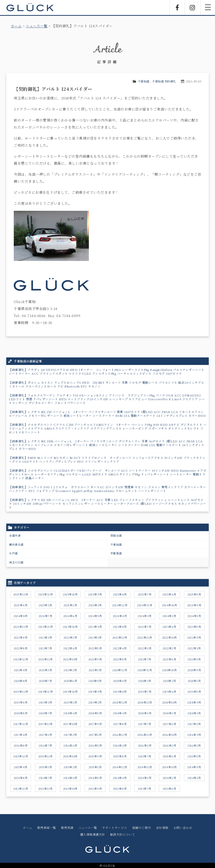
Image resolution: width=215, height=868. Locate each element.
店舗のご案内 (142, 828)
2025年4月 (21, 605)
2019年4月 (21, 702)
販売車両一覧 (47, 828)
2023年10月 (70, 627)
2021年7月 (145, 659)
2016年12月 (120, 735)
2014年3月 (145, 778)
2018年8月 (21, 713)
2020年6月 (70, 681)
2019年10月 (70, 692)
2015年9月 (95, 756)
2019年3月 (45, 702)
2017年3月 (46, 735)
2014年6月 (70, 778)
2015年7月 (145, 756)
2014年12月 (120, 767)
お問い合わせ (183, 828)
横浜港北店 (16, 544)
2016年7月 (45, 745)
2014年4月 (120, 778)
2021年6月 (170, 659)
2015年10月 (70, 756)
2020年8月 (21, 681)
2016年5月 (95, 745)
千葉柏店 (144, 81)
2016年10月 (170, 735)
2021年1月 (95, 670)
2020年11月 (145, 670)
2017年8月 (120, 724)
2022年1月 (194, 648)
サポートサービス (115, 828)
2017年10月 (70, 724)
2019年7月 (145, 692)
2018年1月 (194, 713)
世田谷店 (116, 535)
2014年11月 (145, 767)
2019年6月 (169, 692)
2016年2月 (170, 745)
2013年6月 (170, 789)
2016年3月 (145, 745)
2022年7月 (45, 648)
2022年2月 (170, 648)
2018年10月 (170, 702)
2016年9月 (194, 735)
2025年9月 (95, 594)
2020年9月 (194, 670)
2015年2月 (70, 767)
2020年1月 (194, 681)
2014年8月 (21, 778)
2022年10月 (170, 637)
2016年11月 (145, 735)
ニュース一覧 (37, 26)
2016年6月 (70, 745)
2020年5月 (95, 681)
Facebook (177, 8)
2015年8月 (120, 756)
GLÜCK (30, 8)
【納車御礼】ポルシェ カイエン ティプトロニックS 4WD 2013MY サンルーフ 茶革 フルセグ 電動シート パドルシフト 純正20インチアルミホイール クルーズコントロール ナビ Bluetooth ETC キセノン (106, 384)
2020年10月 (169, 670)
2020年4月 (120, 681)
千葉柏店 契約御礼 (164, 81)
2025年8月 (120, 594)
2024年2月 (169, 616)
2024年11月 (145, 605)
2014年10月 (170, 767)
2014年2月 (170, 778)
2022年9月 (194, 637)
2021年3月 (46, 670)
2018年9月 (194, 702)
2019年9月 (95, 692)
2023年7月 (145, 627)
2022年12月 (120, 637)
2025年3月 (45, 605)
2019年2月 (70, 702)
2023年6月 (169, 627)
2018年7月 (45, 713)
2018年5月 (95, 713)
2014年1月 (194, 778)
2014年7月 (45, 778)
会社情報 (162, 828)
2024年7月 (46, 616)
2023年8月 (120, 627)
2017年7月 (145, 724)
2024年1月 (194, 616)
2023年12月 (21, 627)
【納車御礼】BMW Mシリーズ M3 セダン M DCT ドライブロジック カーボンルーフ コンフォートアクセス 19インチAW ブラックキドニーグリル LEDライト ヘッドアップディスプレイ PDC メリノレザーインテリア (107, 459)
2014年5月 (95, 778)
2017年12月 (21, 724)
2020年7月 (46, 681)
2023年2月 (70, 637)
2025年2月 (70, 605)
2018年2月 (170, 713)
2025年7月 (145, 594)
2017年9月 (95, 724)
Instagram (192, 8)
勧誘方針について (123, 834)
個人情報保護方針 (93, 834)
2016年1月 (194, 745)
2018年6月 (70, 713)
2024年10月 (169, 605)
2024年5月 (95, 616)
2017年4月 (21, 735)
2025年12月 (21, 594)
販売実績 (67, 828)
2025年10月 (70, 594)
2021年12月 (21, 659)
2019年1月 (95, 702)
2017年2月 (70, 735)
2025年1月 (95, 605)
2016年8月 (21, 745)
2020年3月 (145, 681)
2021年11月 (46, 659)
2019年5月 (194, 692)
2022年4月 (120, 648)
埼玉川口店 (16, 562)
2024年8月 (21, 616)
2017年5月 (194, 724)
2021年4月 (21, 670)
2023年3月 (45, 637)
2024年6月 (70, 616)
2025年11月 (45, 594)
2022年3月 (145, 648)
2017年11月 (46, 724)
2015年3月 (46, 767)
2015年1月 (95, 767)
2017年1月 (95, 735)
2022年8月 (21, 648)
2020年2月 (169, 681)
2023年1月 (95, 637)
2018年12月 (120, 702)
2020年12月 (120, 670)
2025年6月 (169, 594)
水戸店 (13, 553)
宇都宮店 (116, 553)
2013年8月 (120, 789)
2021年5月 (194, 659)
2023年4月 (21, 637)
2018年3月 (145, 713)
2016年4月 (120, 745)
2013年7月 (145, 789)
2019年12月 (21, 692)
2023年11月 (45, 627)
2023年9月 (95, 627)
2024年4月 (120, 616)
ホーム (16, 26)
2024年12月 (120, 605)
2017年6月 (170, 724)
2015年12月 (21, 756)
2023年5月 (194, 627)
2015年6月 (170, 756)
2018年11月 (145, 702)
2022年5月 (95, 648)
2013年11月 (46, 789)
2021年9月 (95, 659)
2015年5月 (194, 756)
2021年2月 (70, 670)
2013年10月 (70, 789)
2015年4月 (21, 767)
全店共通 (15, 535)
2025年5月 (194, 594)
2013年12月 (21, 789)
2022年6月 (70, 648)
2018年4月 (120, 713)
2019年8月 (120, 692)
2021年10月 (70, 659)
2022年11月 (145, 637)
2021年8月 (120, 659)
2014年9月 (194, 767)
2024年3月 (145, 616)
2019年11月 (45, 692)
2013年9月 (95, 789)
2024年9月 (194, 605)
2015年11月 (46, 756)
